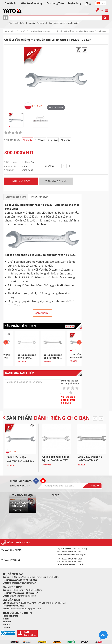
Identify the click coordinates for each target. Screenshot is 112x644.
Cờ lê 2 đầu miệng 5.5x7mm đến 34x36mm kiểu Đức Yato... (20, 461)
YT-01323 (65, 140)
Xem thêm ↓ (43, 313)
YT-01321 (40, 140)
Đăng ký (95, 486)
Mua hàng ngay (21, 181)
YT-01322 (53, 140)
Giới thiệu (11, 3)
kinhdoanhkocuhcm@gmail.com (25, 609)
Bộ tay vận (31, 23)
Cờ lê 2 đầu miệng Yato (41, 31)
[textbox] (101, 3)
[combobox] (101, 3)
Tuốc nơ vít (42, 23)
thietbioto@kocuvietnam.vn (23, 583)
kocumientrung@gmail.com (23, 596)
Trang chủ (9, 31)
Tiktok (6, 619)
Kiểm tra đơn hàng (32, 3)
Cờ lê (22, 23)
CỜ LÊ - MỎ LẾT (22, 31)
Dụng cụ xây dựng (57, 23)
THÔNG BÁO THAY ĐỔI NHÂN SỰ (22, 505)
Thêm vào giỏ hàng (56, 181)
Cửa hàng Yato (55, 3)
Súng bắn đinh (73, 23)
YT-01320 (27, 140)
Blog (88, 3)
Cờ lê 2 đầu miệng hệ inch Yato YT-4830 (68, 358)
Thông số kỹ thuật (39, 197)
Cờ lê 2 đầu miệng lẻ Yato (64, 31)
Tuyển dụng (75, 3)
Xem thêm (70, 326)
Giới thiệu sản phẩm (16, 197)
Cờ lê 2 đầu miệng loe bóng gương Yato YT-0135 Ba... (16, 357)
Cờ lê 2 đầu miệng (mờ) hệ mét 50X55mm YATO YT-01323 (42, 359)
